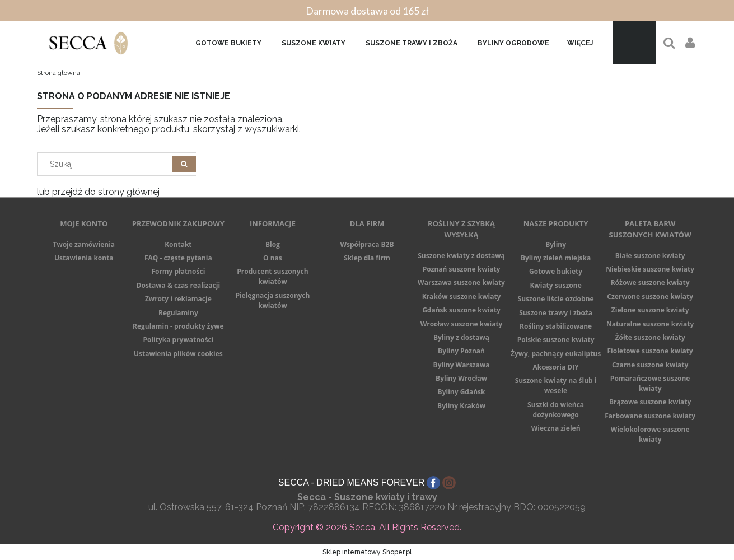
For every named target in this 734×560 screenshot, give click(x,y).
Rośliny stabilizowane (556, 326)
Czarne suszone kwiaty (650, 365)
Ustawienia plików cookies (178, 354)
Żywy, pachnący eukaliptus (556, 354)
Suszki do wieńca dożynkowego (556, 410)
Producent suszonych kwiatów (272, 276)
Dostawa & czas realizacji (179, 285)
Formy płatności (178, 271)
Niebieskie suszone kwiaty (650, 269)
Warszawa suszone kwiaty (461, 283)
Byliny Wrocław (461, 378)
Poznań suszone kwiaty (462, 269)
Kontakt (178, 244)
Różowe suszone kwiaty (650, 283)
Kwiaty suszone (555, 285)
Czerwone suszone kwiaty (650, 297)
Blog (273, 244)
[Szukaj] (184, 164)
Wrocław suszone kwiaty (462, 324)
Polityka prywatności (178, 340)
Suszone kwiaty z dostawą (461, 256)
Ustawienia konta (84, 258)
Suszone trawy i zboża (556, 313)
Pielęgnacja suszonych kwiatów (272, 300)
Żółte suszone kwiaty (650, 337)
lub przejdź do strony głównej (98, 192)
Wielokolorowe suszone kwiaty (650, 434)
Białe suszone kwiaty (650, 256)
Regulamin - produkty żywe (178, 326)
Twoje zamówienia (84, 244)
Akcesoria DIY (555, 367)
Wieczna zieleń (556, 428)
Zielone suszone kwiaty (650, 310)
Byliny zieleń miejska (556, 258)
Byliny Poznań (461, 351)
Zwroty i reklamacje (178, 299)
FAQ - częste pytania (178, 258)
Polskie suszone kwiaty (556, 340)
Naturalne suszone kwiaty (650, 324)
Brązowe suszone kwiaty (650, 402)
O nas (273, 258)
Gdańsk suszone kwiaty (461, 310)
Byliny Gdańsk (462, 392)
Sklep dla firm (367, 258)
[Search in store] (107, 164)
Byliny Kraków (461, 406)
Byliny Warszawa (462, 365)
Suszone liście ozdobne (556, 299)
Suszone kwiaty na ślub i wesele (556, 386)
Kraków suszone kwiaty (462, 297)
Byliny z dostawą (461, 337)
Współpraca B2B (367, 244)
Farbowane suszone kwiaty (650, 416)
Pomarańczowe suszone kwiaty (650, 383)
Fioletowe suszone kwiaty (650, 351)
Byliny (556, 244)
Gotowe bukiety (556, 271)
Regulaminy (178, 313)
